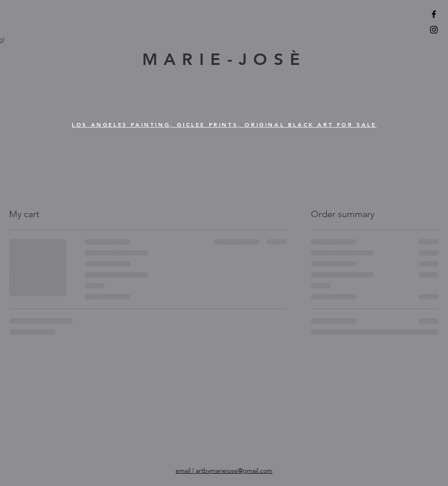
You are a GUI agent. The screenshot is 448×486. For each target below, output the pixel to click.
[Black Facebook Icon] (434, 14)
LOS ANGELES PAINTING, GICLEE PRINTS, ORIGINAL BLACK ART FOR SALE (224, 124)
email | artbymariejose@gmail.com (224, 470)
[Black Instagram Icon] (434, 30)
